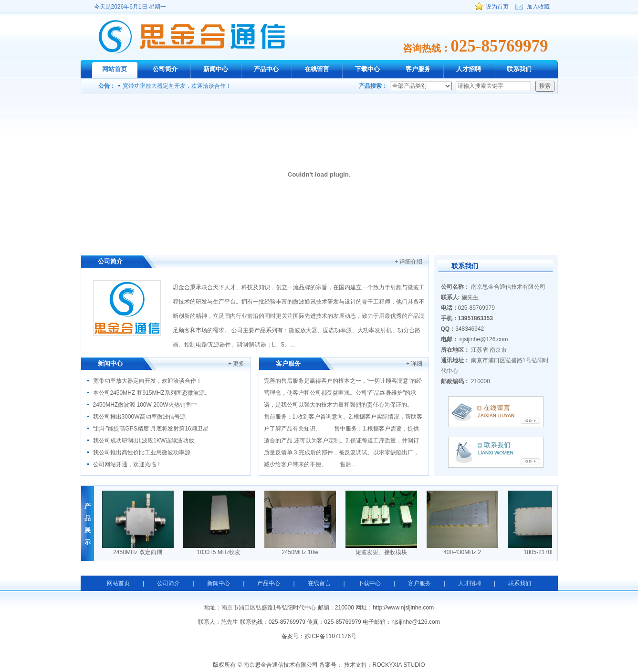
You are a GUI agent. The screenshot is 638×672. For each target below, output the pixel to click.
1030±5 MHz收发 (220, 552)
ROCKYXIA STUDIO (399, 665)
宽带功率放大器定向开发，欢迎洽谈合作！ (177, 86)
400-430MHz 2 (464, 552)
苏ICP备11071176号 (330, 636)
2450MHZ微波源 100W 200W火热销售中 (145, 405)
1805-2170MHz (544, 552)
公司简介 (165, 69)
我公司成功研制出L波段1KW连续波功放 (144, 441)
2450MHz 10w (301, 552)
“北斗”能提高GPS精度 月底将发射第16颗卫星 (151, 429)
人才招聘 (469, 69)
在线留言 (317, 69)
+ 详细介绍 (408, 262)
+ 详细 (414, 364)
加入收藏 (538, 7)
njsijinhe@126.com (484, 339)
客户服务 (418, 69)
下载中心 (367, 69)
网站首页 (115, 69)
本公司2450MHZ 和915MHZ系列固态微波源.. (151, 393)
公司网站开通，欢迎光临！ (127, 464)
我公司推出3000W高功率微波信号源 (139, 417)
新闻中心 (216, 69)
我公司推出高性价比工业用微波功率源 (142, 452)
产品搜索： (373, 86)
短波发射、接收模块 (383, 552)
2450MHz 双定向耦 (139, 552)
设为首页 (497, 7)
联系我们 (519, 69)
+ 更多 (236, 364)
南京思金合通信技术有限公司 (192, 37)
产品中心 (266, 69)
